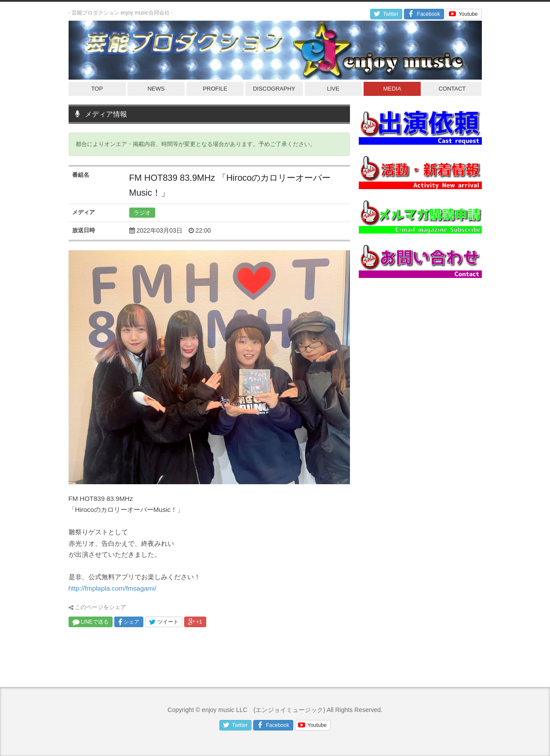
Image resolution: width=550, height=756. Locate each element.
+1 (195, 622)
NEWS (156, 89)
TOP (97, 89)
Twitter (385, 14)
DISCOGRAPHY (274, 89)
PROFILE (215, 89)
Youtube (463, 14)
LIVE (333, 89)
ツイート (164, 622)
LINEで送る (91, 622)
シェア (129, 622)
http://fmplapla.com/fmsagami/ (113, 588)
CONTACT (452, 89)
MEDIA (392, 89)
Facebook (423, 14)
